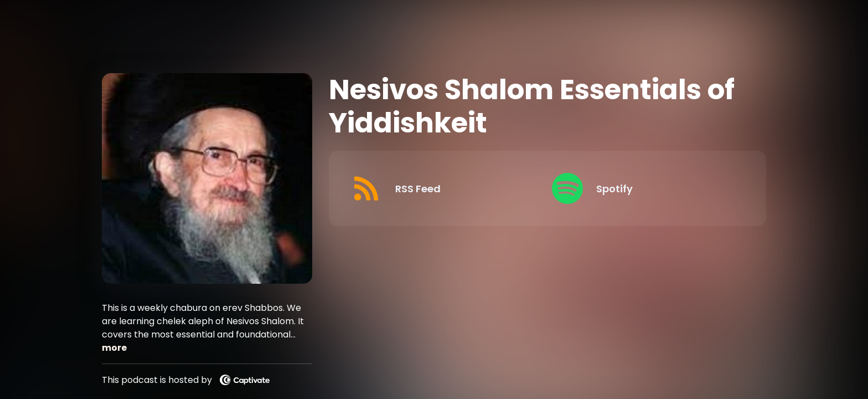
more (114, 348)
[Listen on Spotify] (644, 188)
